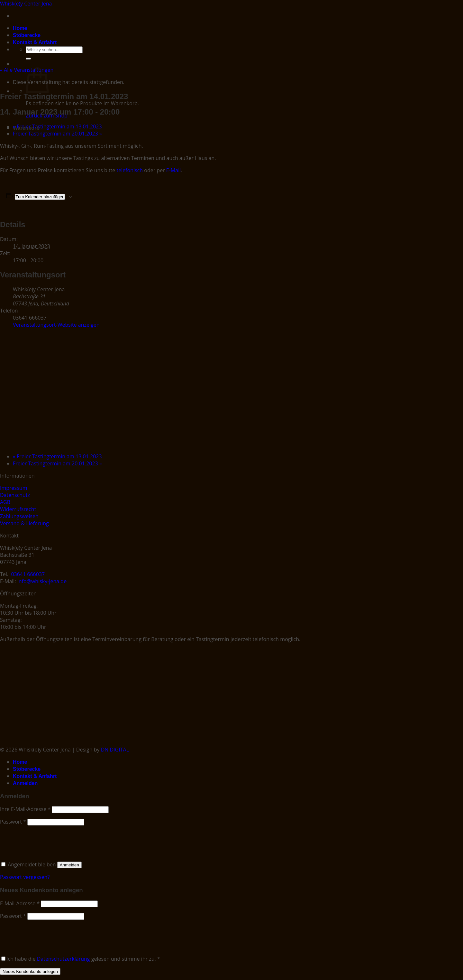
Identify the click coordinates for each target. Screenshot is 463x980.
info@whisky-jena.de (42, 581)
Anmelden (69, 865)
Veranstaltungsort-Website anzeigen (56, 325)
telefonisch (130, 170)
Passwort (13, 822)
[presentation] (44, 842)
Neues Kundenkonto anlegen (30, 971)
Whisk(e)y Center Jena (26, 4)
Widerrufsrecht (18, 509)
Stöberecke (27, 35)
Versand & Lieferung (24, 523)
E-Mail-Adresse (20, 903)
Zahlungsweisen (19, 516)
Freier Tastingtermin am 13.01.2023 (57, 126)
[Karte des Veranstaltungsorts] (188, 390)
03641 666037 (28, 574)
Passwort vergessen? (25, 877)
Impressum (14, 488)
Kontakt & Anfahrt (35, 42)
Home (20, 28)
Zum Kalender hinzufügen (40, 197)
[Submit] (28, 59)
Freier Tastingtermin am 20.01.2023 (57, 134)
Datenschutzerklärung (64, 959)
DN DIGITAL (115, 750)
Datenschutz (15, 495)
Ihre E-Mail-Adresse (25, 809)
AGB (5, 502)
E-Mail (173, 170)
